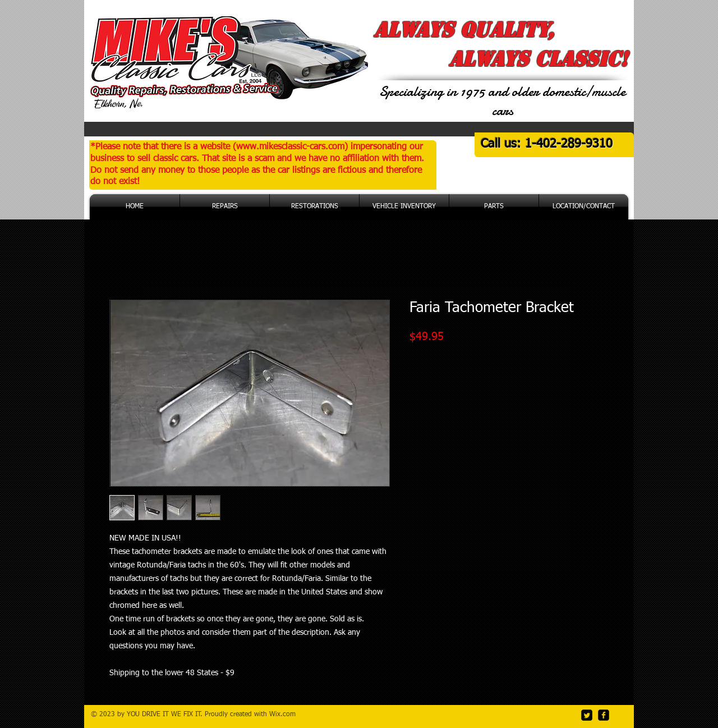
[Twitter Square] (587, 715)
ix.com (286, 715)
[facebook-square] (604, 715)
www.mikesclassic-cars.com (290, 147)
